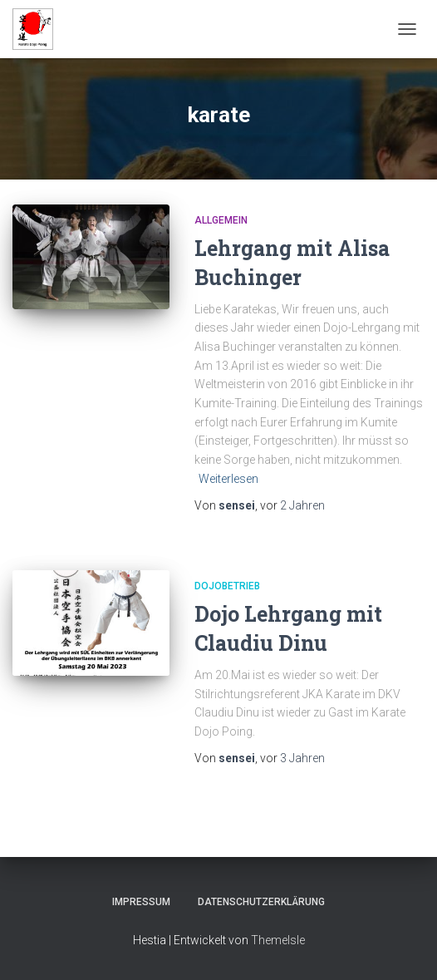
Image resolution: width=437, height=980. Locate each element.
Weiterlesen (228, 479)
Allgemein (221, 220)
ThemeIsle (278, 940)
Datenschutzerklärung (261, 902)
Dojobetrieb (227, 586)
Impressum (141, 902)
